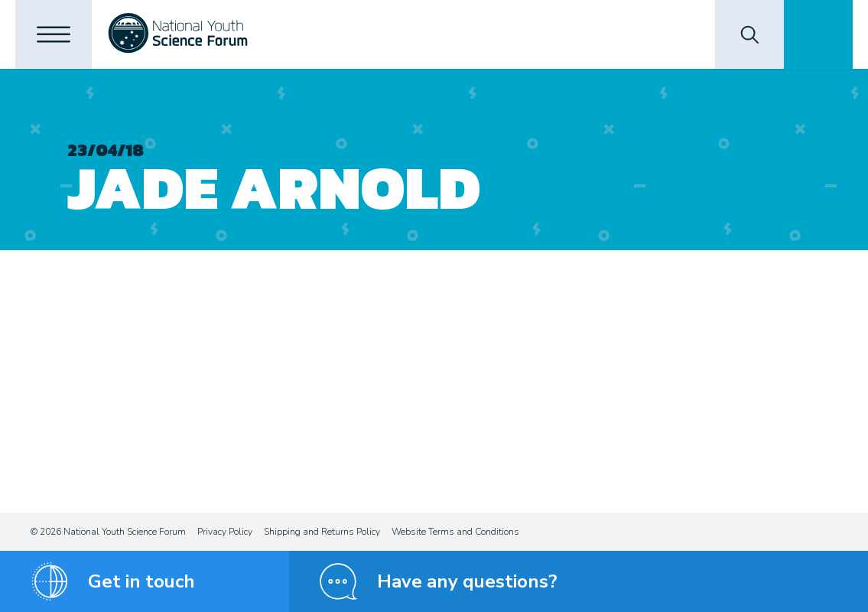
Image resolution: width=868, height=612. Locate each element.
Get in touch (141, 581)
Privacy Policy (225, 532)
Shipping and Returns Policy (322, 532)
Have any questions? (467, 581)
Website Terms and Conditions (455, 532)
